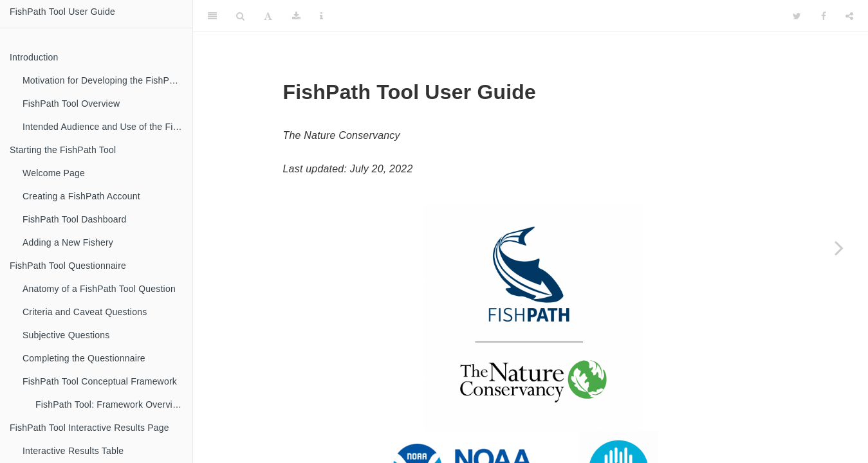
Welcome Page (54, 173)
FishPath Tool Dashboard (75, 219)
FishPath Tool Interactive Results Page (89, 428)
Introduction (34, 57)
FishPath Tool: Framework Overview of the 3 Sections (114, 404)
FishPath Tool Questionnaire (68, 266)
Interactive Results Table (73, 451)
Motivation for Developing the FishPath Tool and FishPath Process (107, 80)
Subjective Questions (66, 335)
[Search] (240, 16)
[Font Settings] (268, 16)
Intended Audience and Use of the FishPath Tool (107, 127)
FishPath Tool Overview (71, 104)
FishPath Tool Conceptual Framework (100, 381)
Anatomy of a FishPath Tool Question (99, 289)
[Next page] (839, 248)
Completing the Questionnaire (84, 358)
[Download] (296, 16)
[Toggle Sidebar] (212, 16)
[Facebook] (824, 16)
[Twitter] (797, 16)
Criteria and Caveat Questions (85, 312)
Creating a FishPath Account (81, 196)
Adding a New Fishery (68, 242)
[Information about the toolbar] (321, 16)
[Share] (849, 16)
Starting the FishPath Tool (63, 150)
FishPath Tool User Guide (62, 12)
